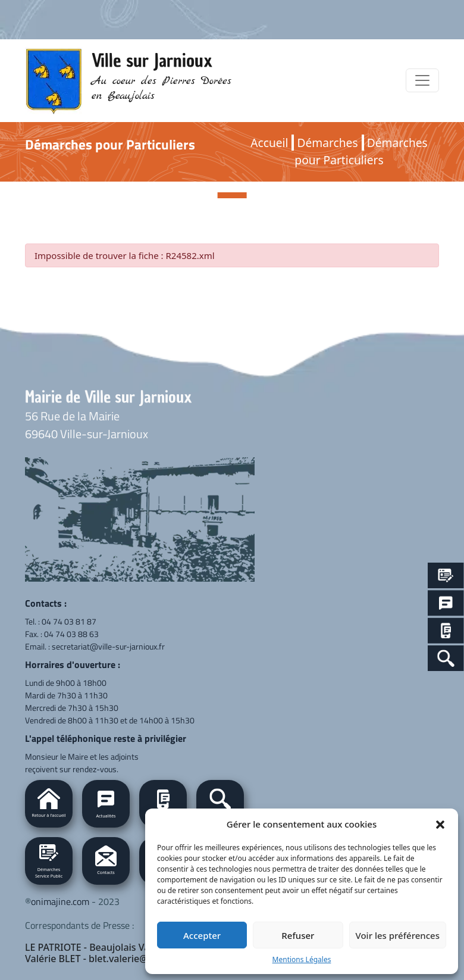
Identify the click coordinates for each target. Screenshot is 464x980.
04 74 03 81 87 (69, 621)
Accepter (202, 935)
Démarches (327, 143)
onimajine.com (60, 901)
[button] (440, 824)
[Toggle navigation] (422, 80)
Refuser (298, 935)
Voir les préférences (398, 935)
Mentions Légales (302, 959)
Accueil (269, 143)
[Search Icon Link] (446, 658)
